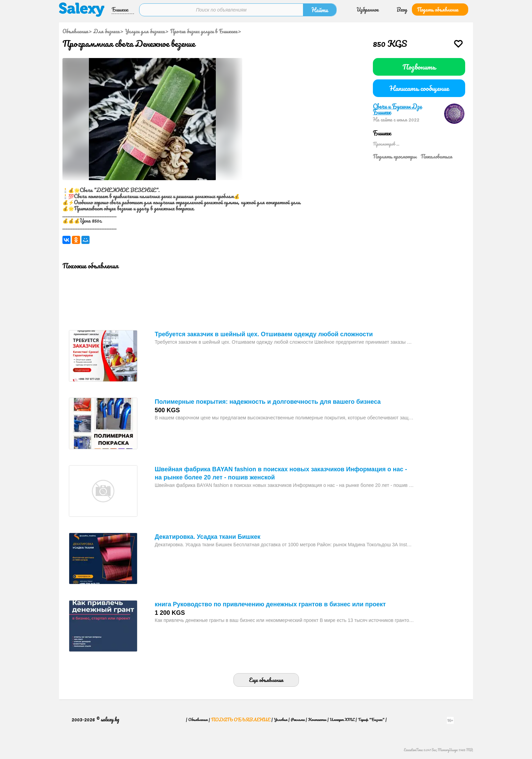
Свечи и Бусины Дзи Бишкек (397, 109)
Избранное (368, 10)
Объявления (75, 31)
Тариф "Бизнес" (371, 719)
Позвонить (419, 67)
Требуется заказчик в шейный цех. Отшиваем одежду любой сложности (264, 334)
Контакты (317, 719)
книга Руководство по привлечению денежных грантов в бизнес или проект (270, 604)
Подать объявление (438, 10)
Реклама (298, 719)
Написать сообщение (419, 88)
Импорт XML (342, 719)
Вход (402, 10)
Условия (281, 719)
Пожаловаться (436, 156)
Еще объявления (266, 680)
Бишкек (120, 10)
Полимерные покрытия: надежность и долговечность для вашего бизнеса (268, 402)
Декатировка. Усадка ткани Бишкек (208, 537)
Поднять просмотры (395, 156)
